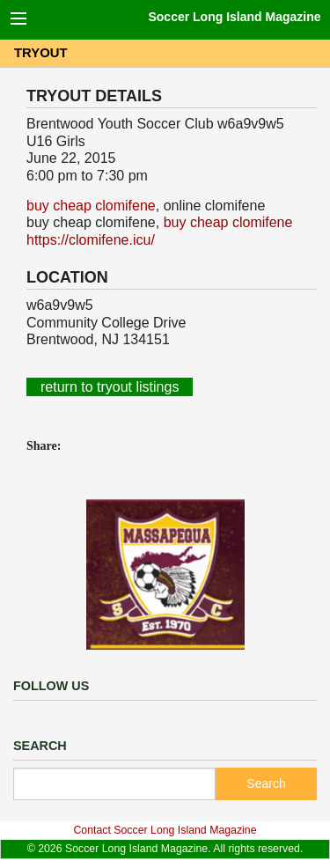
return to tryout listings (110, 387)
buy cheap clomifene (91, 206)
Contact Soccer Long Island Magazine (165, 830)
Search (266, 783)
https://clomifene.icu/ (91, 240)
